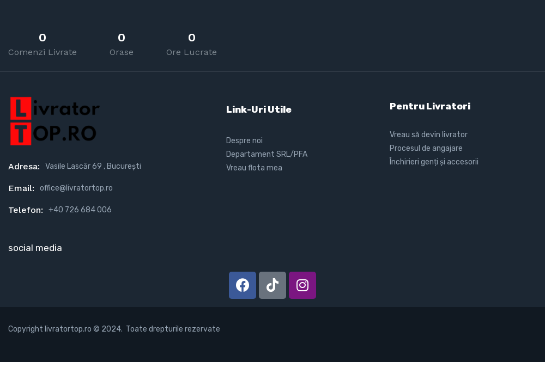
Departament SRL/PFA (267, 154)
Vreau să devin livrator (429, 135)
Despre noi (244, 141)
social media (35, 248)
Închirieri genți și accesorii (434, 162)
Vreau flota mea (254, 168)
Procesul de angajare (426, 148)
